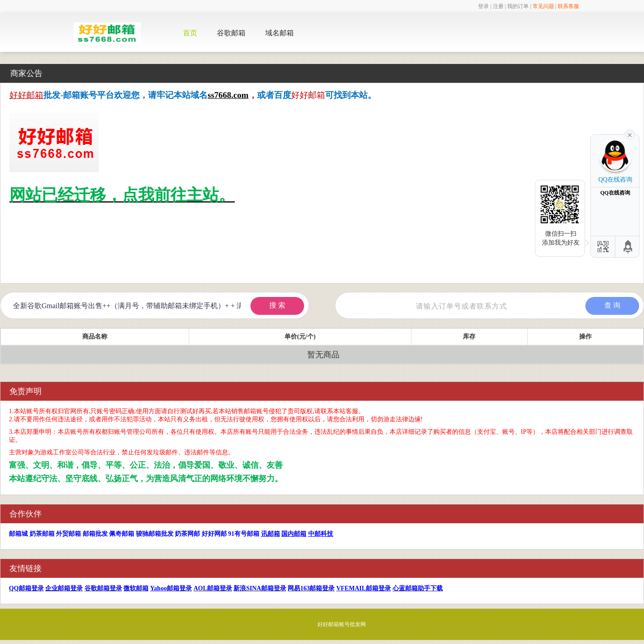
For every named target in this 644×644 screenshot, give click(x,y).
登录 (483, 6)
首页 (190, 33)
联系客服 (568, 6)
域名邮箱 (280, 33)
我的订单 (518, 6)
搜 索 (277, 305)
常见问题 (543, 6)
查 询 (612, 305)
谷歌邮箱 (231, 33)
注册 (498, 6)
